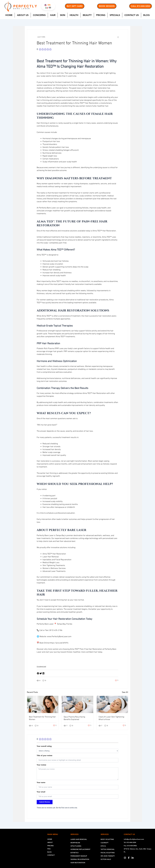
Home (9, 15)
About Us (23, 15)
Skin (63, 15)
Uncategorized (41, 666)
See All (125, 692)
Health (74, 15)
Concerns (39, 15)
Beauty (87, 15)
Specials (115, 15)
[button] (38, 673)
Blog (146, 15)
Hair (53, 15)
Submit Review (45, 802)
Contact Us (132, 15)
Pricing (101, 15)
